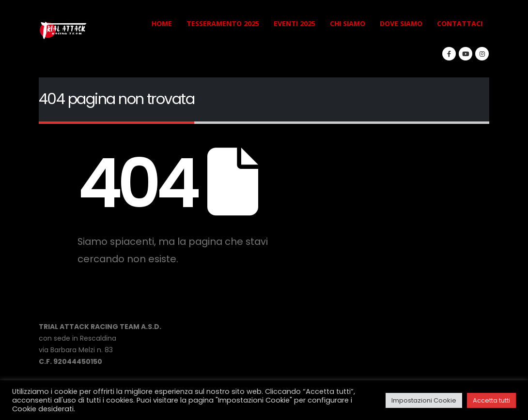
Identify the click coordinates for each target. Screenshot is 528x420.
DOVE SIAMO (401, 23)
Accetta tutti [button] (491, 400)
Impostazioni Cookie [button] (424, 400)
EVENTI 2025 (295, 23)
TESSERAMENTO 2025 (223, 23)
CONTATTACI (460, 23)
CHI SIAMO (348, 23)
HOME (162, 23)
